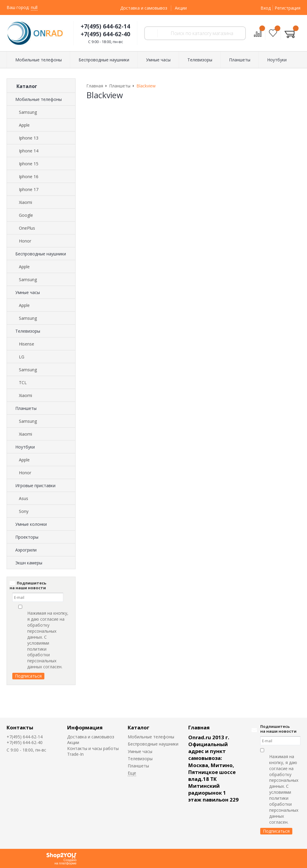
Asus (24, 498)
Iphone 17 (29, 189)
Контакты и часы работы (93, 748)
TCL (23, 383)
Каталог (139, 727)
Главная (199, 727)
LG (22, 357)
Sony (24, 511)
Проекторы (27, 537)
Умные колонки (31, 524)
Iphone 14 (29, 151)
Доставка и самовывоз (144, 8)
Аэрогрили (26, 550)
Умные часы (28, 292)
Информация (85, 727)
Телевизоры (28, 331)
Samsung (28, 112)
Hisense (27, 344)
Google (26, 215)
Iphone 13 (29, 138)
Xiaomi (25, 202)
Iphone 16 (29, 177)
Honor (25, 241)
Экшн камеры (29, 563)
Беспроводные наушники (41, 254)
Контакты (20, 727)
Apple (24, 125)
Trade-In (75, 754)
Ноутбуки (25, 447)
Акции (181, 8)
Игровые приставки (35, 485)
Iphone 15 (29, 164)
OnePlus (27, 228)
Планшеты (26, 408)
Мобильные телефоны (39, 99)
